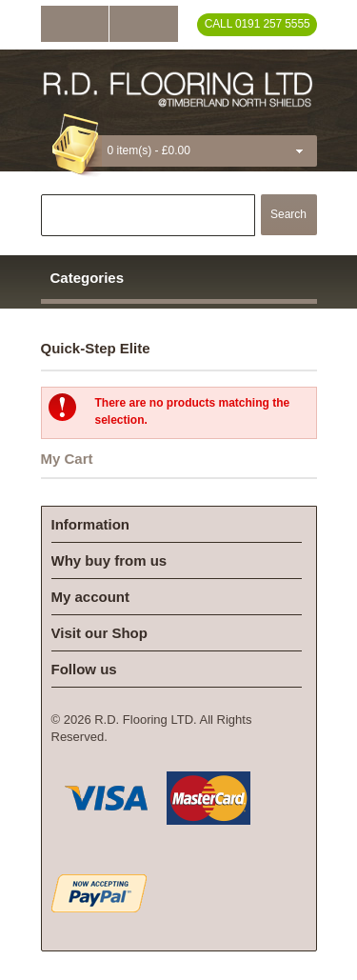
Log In (75, 24)
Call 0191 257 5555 (258, 24)
